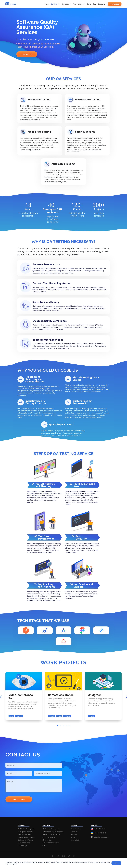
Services (56, 4)
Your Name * (12, 766)
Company (101, 4)
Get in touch (19, 799)
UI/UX (44, 846)
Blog (94, 4)
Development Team (25, 834)
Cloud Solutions (47, 840)
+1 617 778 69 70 (100, 829)
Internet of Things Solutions (51, 834)
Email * (10, 775)
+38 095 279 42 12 (100, 833)
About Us (74, 832)
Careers (74, 837)
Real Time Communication (51, 843)
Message (10, 784)
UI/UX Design (22, 846)
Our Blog (74, 834)
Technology (79, 4)
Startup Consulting (24, 843)
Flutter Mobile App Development (53, 832)
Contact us (27, 54)
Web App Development (26, 832)
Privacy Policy (76, 840)
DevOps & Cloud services (26, 837)
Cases (89, 4)
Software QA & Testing (26, 840)
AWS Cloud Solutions (49, 837)
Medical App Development (51, 829)
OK (116, 863)
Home (47, 4)
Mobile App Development (26, 829)
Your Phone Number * (43, 775)
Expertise (67, 4)
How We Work (76, 829)
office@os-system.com (101, 837)
